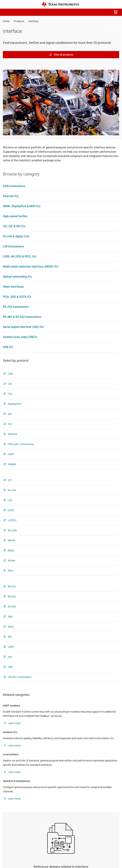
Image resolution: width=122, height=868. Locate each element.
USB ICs (8, 347)
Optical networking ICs (17, 277)
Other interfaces (13, 287)
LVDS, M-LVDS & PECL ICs (20, 256)
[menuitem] (85, 12)
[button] (6, 12)
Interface (33, 21)
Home (6, 21)
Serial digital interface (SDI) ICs (23, 327)
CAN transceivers (14, 186)
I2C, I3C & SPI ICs (14, 226)
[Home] (60, 4)
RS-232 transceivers (16, 307)
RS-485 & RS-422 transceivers (22, 317)
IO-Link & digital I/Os (16, 236)
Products (19, 21)
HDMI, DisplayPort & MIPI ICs (22, 206)
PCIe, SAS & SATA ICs (17, 297)
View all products (61, 55)
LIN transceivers (13, 246)
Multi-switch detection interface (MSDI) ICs (31, 267)
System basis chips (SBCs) (20, 337)
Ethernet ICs (11, 196)
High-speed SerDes (15, 216)
